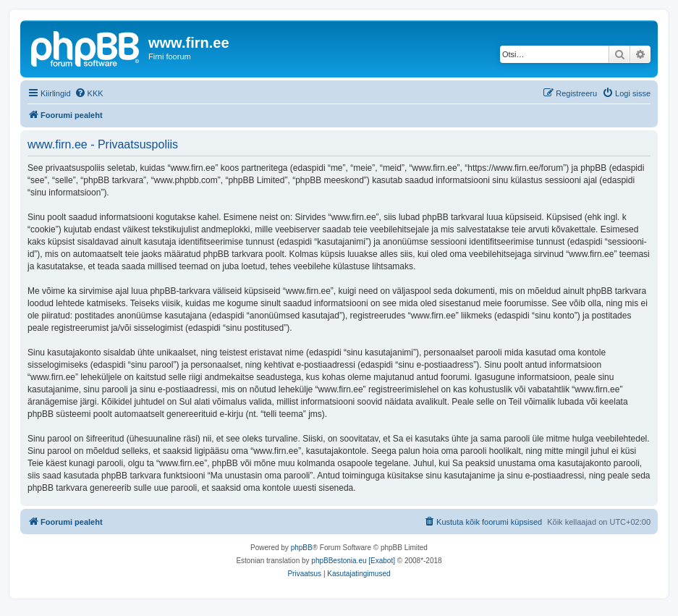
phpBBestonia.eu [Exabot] (353, 561)
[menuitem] (89, 93)
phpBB (302, 548)
